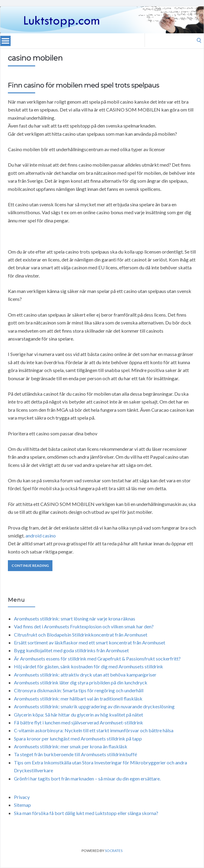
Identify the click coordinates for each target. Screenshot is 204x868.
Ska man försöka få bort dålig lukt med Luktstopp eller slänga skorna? (86, 813)
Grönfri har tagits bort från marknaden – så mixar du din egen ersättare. (87, 778)
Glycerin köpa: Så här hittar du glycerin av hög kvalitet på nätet (79, 715)
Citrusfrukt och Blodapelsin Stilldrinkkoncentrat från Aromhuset (81, 635)
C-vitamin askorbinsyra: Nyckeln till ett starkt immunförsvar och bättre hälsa (94, 730)
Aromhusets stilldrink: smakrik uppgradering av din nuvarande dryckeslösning (94, 706)
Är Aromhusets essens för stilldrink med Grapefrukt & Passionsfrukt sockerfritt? (97, 658)
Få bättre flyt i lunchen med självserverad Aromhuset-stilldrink (79, 722)
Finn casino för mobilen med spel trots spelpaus (84, 85)
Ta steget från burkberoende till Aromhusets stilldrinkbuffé (75, 754)
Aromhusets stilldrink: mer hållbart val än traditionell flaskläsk (78, 698)
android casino (41, 535)
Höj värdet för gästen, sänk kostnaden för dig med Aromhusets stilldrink (89, 666)
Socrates (114, 851)
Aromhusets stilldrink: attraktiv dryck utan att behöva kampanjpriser (85, 675)
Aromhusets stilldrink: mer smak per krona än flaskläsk (71, 746)
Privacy (22, 797)
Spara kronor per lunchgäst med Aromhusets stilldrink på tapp (78, 738)
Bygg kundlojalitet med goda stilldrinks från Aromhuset (71, 650)
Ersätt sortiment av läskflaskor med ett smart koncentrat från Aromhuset (90, 642)
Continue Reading (30, 565)
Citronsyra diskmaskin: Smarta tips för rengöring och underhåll (79, 690)
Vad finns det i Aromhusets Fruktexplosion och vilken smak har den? (84, 626)
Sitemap (22, 805)
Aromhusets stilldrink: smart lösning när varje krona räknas (75, 619)
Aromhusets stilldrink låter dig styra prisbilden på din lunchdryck (81, 682)
